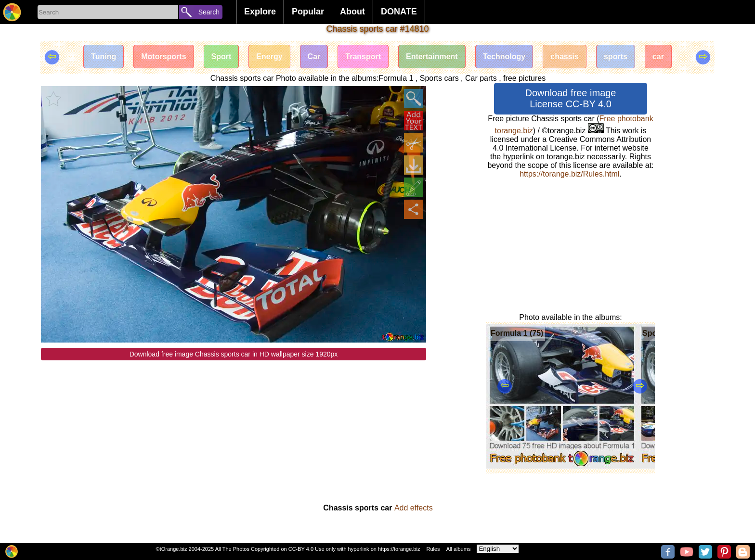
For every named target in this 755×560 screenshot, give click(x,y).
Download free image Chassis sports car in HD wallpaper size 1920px (234, 354)
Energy (269, 57)
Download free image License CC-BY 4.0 (571, 98)
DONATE (399, 12)
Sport (221, 57)
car (658, 57)
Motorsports (163, 57)
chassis (565, 57)
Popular (308, 12)
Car (314, 57)
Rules (433, 549)
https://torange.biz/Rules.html (569, 174)
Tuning (104, 57)
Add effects (414, 508)
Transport (363, 57)
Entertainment (432, 57)
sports (616, 57)
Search (209, 12)
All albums (459, 549)
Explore (260, 12)
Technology (504, 57)
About (352, 12)
